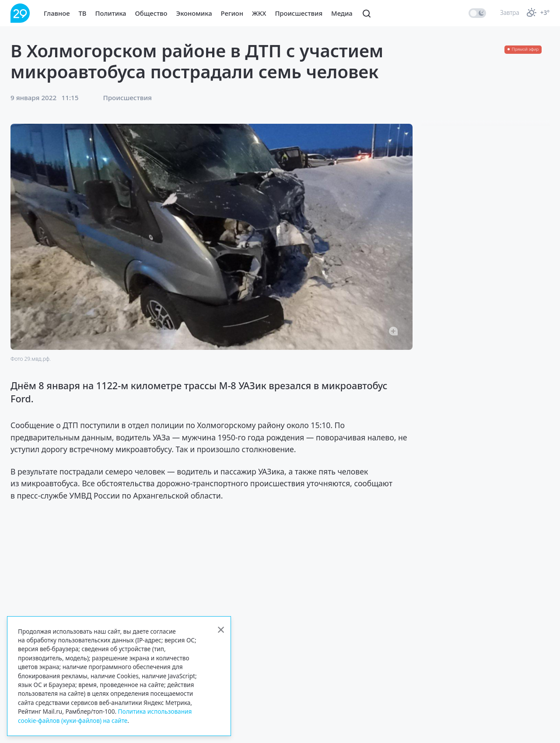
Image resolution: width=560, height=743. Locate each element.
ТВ (83, 13)
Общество (151, 13)
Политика (111, 13)
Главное (57, 13)
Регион (232, 13)
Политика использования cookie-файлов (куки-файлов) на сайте (105, 716)
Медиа (342, 13)
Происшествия (299, 13)
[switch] (477, 13)
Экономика (194, 13)
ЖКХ (259, 13)
